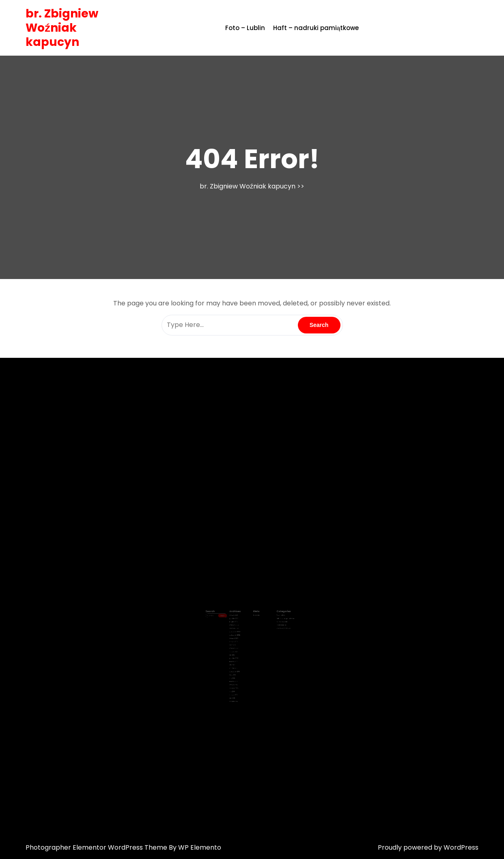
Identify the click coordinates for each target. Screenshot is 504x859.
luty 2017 (237, 657)
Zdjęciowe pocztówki (276, 630)
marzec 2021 (238, 647)
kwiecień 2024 (238, 630)
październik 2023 (239, 632)
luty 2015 (237, 682)
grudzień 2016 (238, 660)
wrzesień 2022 (238, 637)
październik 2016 (239, 662)
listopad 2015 (238, 672)
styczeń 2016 (238, 670)
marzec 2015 (238, 680)
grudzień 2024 (238, 622)
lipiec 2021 (237, 642)
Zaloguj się (255, 620)
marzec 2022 (238, 640)
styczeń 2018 (238, 655)
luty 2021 (237, 650)
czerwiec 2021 (238, 645)
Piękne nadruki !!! (275, 627)
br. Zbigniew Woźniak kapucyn (62, 28)
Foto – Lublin (245, 28)
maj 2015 (237, 677)
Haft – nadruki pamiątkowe (316, 28)
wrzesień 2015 (238, 675)
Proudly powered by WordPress (428, 847)
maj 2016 (237, 667)
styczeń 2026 (238, 620)
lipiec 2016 (237, 665)
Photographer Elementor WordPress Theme (97, 847)
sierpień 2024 (238, 625)
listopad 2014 (238, 685)
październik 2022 (239, 635)
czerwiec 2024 (239, 627)
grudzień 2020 (238, 652)
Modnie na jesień (275, 625)
